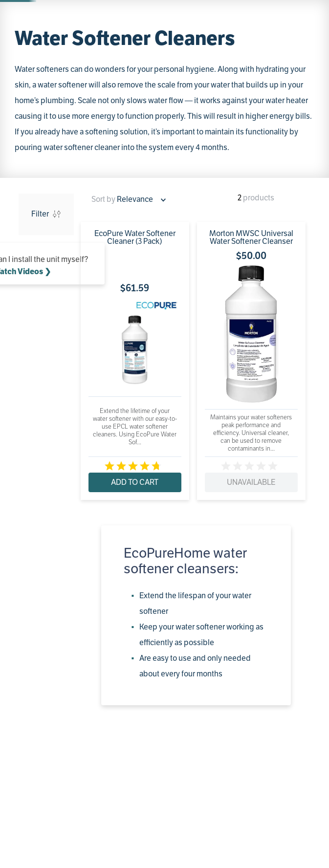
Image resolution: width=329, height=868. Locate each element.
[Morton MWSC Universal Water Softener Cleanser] (164, 314)
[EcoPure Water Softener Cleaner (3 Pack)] (106, 314)
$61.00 (38, 245)
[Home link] (20, 98)
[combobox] (112, 35)
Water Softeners (56, 98)
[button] (46, 151)
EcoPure (43, 186)
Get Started (252, 9)
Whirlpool (46, 171)
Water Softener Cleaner (121, 98)
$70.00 (62, 245)
